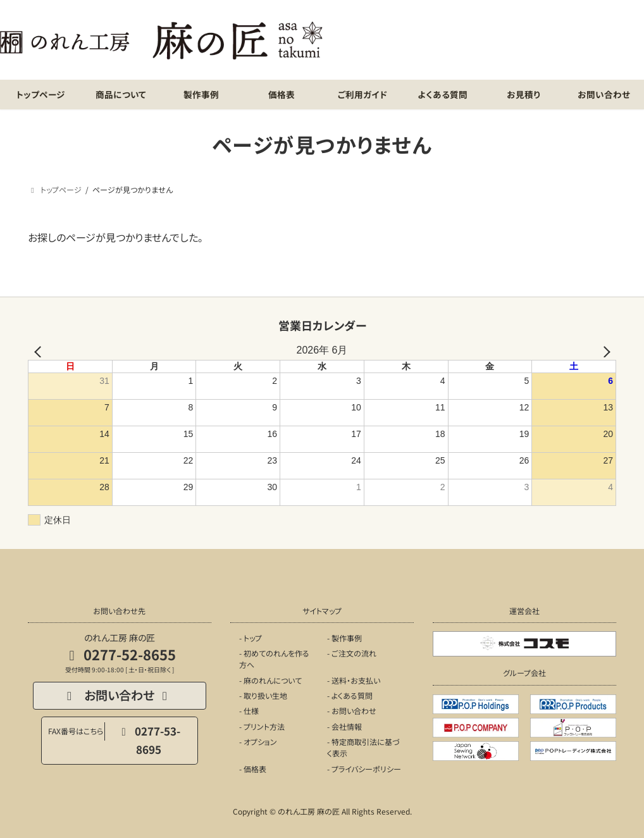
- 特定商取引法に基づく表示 (363, 747)
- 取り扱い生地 (263, 695)
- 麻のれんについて (270, 680)
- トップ (251, 638)
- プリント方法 (262, 726)
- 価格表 (253, 769)
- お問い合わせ (352, 711)
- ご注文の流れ (352, 653)
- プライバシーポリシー (364, 769)
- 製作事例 (344, 638)
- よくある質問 (350, 695)
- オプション (258, 742)
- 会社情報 (344, 726)
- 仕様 (249, 711)
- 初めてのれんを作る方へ (274, 659)
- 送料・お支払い (354, 680)
